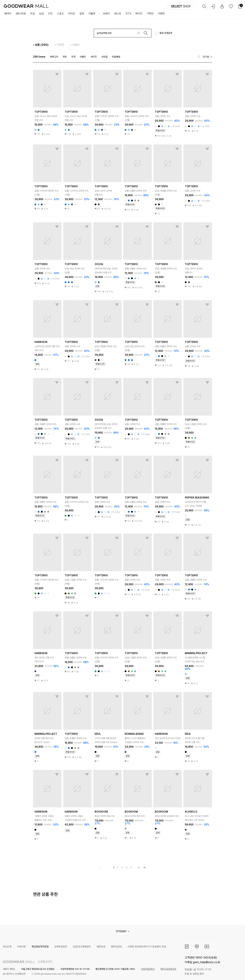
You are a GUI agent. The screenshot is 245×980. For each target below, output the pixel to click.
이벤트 (161, 14)
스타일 (104, 57)
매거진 (139, 14)
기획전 (150, 14)
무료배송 (116, 57)
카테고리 (54, 57)
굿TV (128, 14)
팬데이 (8, 14)
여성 (32, 14)
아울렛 (92, 14)
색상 (65, 57)
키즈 (50, 14)
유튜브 (207, 947)
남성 (41, 14)
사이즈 (94, 57)
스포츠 (60, 14)
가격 (73, 57)
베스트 (118, 14)
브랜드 (107, 14)
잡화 (82, 14)
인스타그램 (187, 947)
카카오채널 (197, 947)
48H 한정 (21, 14)
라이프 (72, 14)
